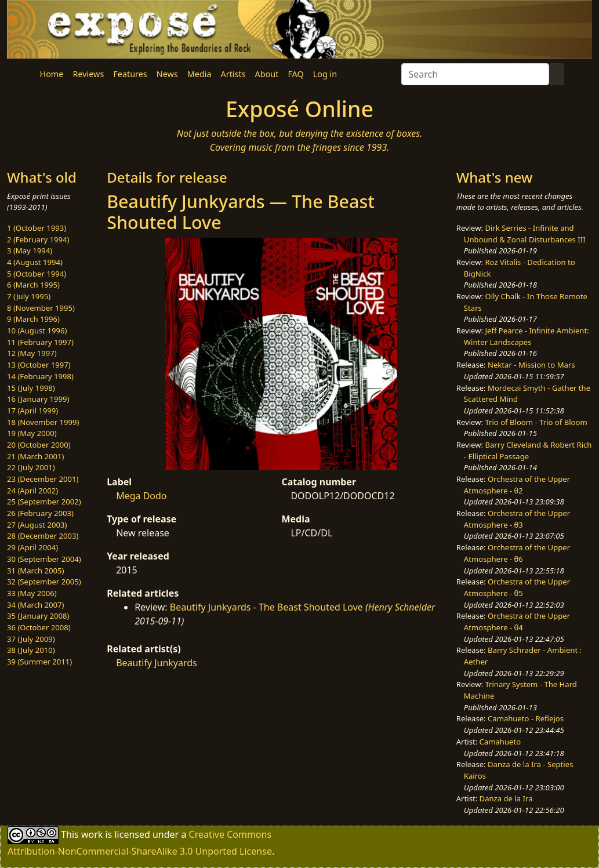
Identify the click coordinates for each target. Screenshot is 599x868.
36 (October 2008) (39, 627)
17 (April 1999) (32, 411)
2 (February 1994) (38, 239)
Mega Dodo (141, 496)
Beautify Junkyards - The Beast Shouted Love (266, 607)
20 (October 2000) (39, 445)
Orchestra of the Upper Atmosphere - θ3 (517, 519)
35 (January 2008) (38, 616)
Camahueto (500, 742)
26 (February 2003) (40, 513)
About (267, 74)
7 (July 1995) (29, 296)
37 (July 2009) (31, 639)
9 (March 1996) (33, 319)
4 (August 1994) (35, 262)
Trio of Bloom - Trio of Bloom (536, 422)
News (167, 74)
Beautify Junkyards (157, 663)
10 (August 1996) (37, 331)
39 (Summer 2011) (39, 662)
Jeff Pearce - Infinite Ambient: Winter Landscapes (527, 336)
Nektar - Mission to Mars (531, 365)
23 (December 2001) (43, 479)
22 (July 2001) (31, 467)
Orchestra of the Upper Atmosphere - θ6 (517, 553)
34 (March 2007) (35, 605)
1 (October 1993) (37, 228)
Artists (233, 74)
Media (199, 74)
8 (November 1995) (41, 308)
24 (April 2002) (32, 491)
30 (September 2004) (44, 559)
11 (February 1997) (40, 342)
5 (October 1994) (37, 274)
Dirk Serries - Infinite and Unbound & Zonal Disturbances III (525, 234)
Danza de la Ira (506, 798)
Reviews (88, 74)
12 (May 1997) (32, 353)
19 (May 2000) (32, 433)
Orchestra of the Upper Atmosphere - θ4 (517, 622)
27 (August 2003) (37, 525)
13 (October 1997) (39, 365)
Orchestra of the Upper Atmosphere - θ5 (517, 587)
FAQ (295, 74)
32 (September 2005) (44, 582)
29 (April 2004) (32, 547)
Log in (325, 74)
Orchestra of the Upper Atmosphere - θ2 (517, 485)
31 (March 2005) (35, 571)
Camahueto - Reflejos (526, 718)
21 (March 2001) (35, 456)
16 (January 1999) (38, 399)
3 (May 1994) (30, 250)
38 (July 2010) (31, 650)
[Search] (475, 74)
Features (130, 74)
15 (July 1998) (31, 388)
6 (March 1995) (33, 285)
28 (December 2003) (43, 536)
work (92, 834)
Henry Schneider (402, 607)
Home (52, 74)
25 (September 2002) (44, 502)
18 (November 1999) (43, 422)
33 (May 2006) (32, 593)
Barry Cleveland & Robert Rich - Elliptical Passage (528, 451)
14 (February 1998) (40, 376)
